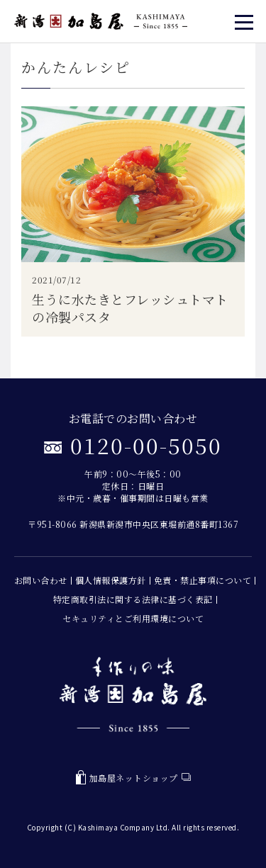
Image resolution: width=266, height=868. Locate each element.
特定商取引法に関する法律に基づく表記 (133, 599)
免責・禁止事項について (203, 580)
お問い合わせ (41, 580)
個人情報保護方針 (111, 580)
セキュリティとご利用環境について (133, 618)
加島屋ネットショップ (133, 778)
